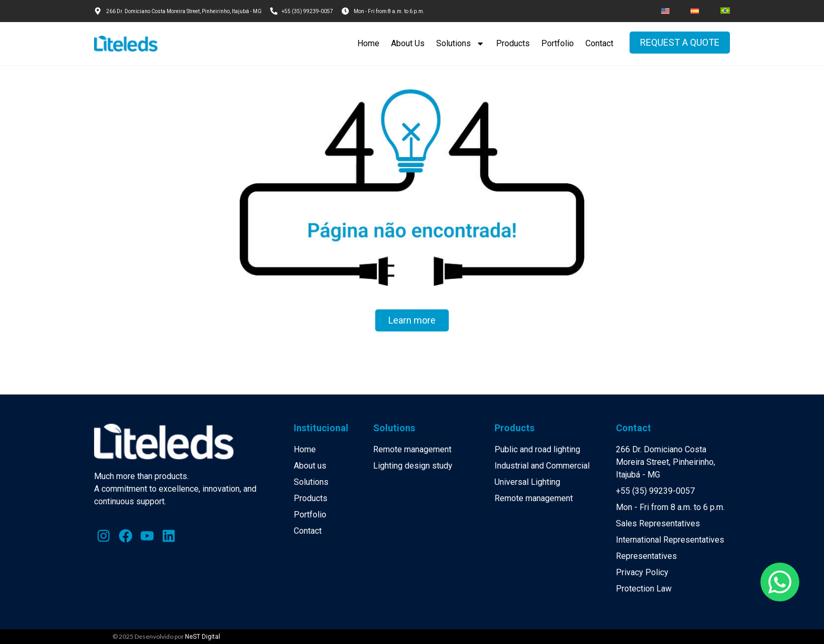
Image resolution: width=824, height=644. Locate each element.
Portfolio (558, 43)
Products (513, 43)
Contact (599, 43)
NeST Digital (203, 637)
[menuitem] (665, 11)
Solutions (460, 44)
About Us (408, 43)
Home (368, 43)
